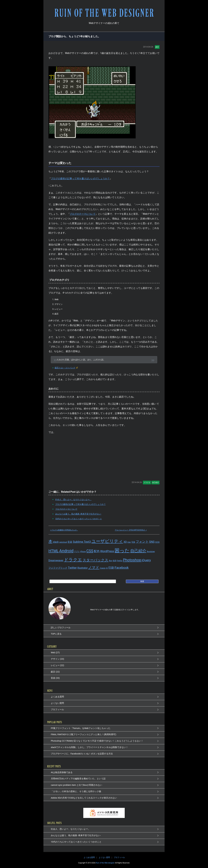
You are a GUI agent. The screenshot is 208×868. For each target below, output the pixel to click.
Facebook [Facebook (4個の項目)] (122, 568)
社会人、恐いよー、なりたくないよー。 (73, 499)
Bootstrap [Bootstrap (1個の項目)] (151, 552)
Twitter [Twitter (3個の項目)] (72, 568)
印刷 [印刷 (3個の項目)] (111, 568)
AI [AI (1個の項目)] (107, 568)
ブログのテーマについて (83, 214)
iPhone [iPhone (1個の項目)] (83, 552)
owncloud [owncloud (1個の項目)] (63, 542)
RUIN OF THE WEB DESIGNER (104, 13)
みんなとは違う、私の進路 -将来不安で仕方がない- (78, 514)
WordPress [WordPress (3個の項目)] (107, 551)
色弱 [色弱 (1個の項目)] (114, 561)
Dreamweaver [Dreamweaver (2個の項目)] (56, 560)
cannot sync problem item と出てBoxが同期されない (76, 785)
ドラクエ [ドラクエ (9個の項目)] (73, 560)
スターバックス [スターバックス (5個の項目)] (96, 560)
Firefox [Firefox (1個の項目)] (120, 561)
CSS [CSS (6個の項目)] (90, 551)
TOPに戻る (56, 634)
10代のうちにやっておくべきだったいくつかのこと (78, 519)
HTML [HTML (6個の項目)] (54, 551)
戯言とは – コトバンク (65, 368)
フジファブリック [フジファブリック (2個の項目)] (58, 568)
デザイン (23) (57, 659)
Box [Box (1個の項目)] (111, 561)
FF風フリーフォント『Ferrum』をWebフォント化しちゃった (81, 728)
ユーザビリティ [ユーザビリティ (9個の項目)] (107, 541)
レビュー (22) (57, 665)
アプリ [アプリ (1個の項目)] (77, 552)
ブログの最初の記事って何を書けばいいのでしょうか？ (80, 178)
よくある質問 (57, 697)
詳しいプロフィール (61, 628)
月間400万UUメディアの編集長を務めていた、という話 (78, 779)
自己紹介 (155, 482)
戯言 (157, 47)
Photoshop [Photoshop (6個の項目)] (132, 560)
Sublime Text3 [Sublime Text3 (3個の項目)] (82, 542)
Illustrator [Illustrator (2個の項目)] (83, 568)
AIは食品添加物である (62, 772)
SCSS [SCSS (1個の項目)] (157, 542)
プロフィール (57, 709)
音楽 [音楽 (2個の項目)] (70, 542)
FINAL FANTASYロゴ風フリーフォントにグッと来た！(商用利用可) (84, 734)
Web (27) (55, 653)
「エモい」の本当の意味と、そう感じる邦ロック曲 (76, 791)
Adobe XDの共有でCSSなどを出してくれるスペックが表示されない (84, 798)
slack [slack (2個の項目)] (56, 542)
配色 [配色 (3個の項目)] (97, 551)
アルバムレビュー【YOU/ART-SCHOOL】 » (131, 530)
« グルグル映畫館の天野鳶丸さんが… (64, 530)
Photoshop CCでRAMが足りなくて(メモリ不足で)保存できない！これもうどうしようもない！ (97, 741)
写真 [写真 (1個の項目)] (133, 542)
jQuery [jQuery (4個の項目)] (146, 560)
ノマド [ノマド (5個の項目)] (94, 567)
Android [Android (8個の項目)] (66, 551)
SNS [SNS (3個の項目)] (152, 542)
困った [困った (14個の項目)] (122, 550)
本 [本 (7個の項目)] (50, 541)
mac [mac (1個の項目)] (129, 542)
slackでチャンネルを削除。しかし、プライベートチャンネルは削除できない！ (89, 747)
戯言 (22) (55, 672)
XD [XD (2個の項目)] (125, 542)
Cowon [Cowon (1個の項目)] (103, 568)
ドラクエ (147, 482)
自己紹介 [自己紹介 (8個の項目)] (138, 551)
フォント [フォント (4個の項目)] (142, 542)
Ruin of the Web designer (105, 863)
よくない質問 (57, 703)
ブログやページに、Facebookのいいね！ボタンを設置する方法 (82, 754)
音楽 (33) (55, 678)
